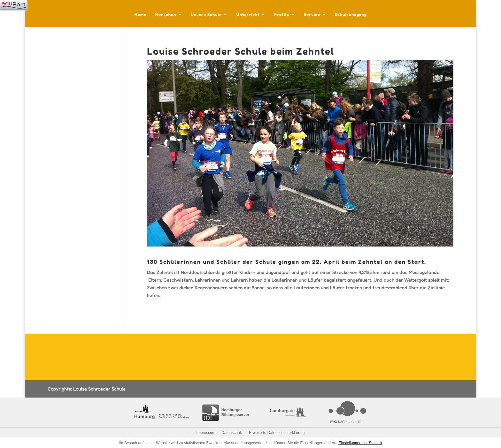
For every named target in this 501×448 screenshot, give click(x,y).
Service (312, 15)
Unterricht (248, 15)
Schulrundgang (351, 15)
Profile (282, 15)
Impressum (206, 433)
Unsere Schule (206, 15)
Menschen (165, 15)
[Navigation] (14, 5)
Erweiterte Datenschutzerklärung (277, 433)
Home (140, 15)
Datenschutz (232, 433)
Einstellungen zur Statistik (360, 443)
